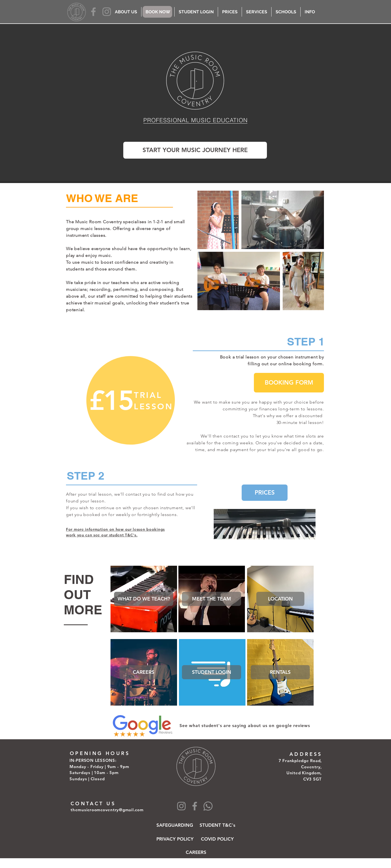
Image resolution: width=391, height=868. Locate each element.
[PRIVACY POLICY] (175, 839)
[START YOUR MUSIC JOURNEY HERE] (195, 150)
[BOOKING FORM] (289, 383)
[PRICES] (265, 493)
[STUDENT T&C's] (217, 825)
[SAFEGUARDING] (175, 825)
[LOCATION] (280, 599)
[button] (212, 599)
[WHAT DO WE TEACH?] (144, 599)
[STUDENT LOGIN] (212, 672)
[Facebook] (93, 12)
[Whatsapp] (208, 806)
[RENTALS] (280, 672)
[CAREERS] (144, 672)
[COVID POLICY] (217, 839)
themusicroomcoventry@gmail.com (107, 810)
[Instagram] (107, 12)
